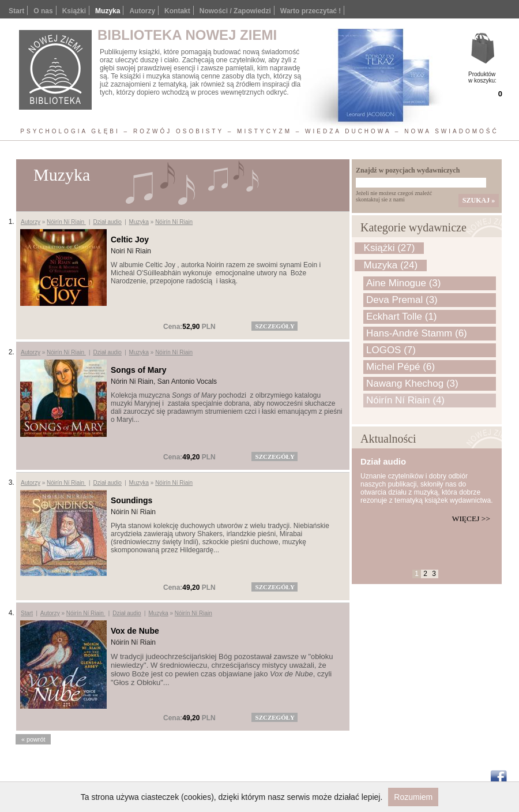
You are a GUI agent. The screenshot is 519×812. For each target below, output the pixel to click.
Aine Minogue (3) (403, 283)
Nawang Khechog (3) (412, 383)
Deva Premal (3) (402, 300)
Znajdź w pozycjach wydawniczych (408, 170)
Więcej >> (471, 519)
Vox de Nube (135, 631)
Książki (74, 11)
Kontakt (177, 11)
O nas (43, 11)
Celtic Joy (130, 240)
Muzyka (139, 222)
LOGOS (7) (391, 350)
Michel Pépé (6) (400, 367)
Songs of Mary (138, 370)
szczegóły (275, 326)
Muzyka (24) (391, 265)
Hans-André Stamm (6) (417, 333)
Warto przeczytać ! (311, 11)
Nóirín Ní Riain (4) (405, 400)
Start (16, 11)
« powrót (33, 739)
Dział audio (107, 222)
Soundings (131, 500)
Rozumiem (413, 797)
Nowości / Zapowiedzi (235, 11)
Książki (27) (390, 248)
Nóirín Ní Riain (66, 222)
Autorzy (142, 11)
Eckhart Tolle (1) (402, 317)
